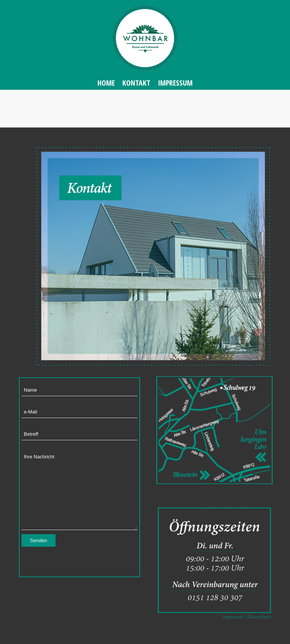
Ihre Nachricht (79, 490)
